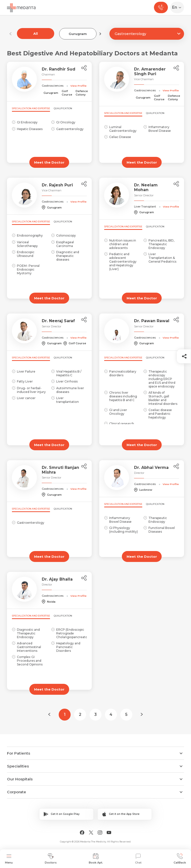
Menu (9, 859)
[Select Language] (178, 7)
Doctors (51, 859)
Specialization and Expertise (31, 108)
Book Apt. (96, 859)
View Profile (78, 86)
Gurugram (78, 34)
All (36, 34)
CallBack (180, 859)
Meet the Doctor (49, 162)
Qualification (63, 108)
